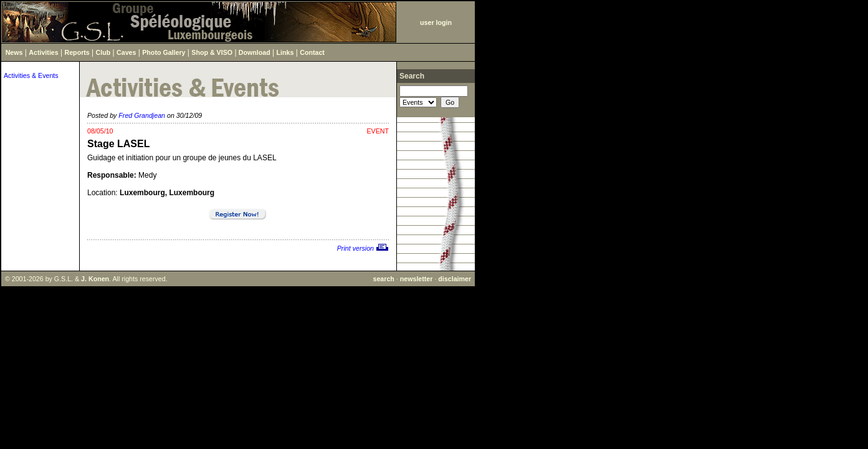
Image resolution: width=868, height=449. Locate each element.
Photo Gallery (164, 52)
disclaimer (455, 279)
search (383, 279)
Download (255, 52)
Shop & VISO (212, 52)
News (14, 52)
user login (436, 22)
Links (285, 52)
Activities (43, 52)
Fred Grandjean (142, 115)
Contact (312, 52)
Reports (77, 52)
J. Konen (95, 279)
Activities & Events (31, 75)
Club (103, 52)
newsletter (417, 279)
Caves (126, 52)
